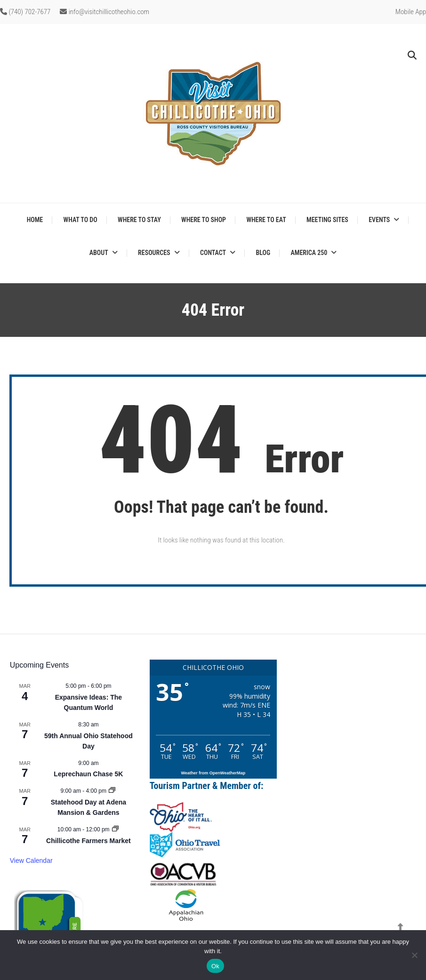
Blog (263, 253)
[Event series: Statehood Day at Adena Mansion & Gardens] (112, 791)
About (99, 253)
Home (35, 220)
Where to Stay (139, 220)
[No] (414, 955)
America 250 (309, 253)
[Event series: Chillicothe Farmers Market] (115, 829)
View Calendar (31, 860)
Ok (215, 966)
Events (379, 220)
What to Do (80, 220)
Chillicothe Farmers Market (88, 841)
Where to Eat (266, 220)
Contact (213, 253)
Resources (154, 253)
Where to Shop (204, 220)
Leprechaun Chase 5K (88, 774)
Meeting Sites (327, 220)
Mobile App (411, 12)
